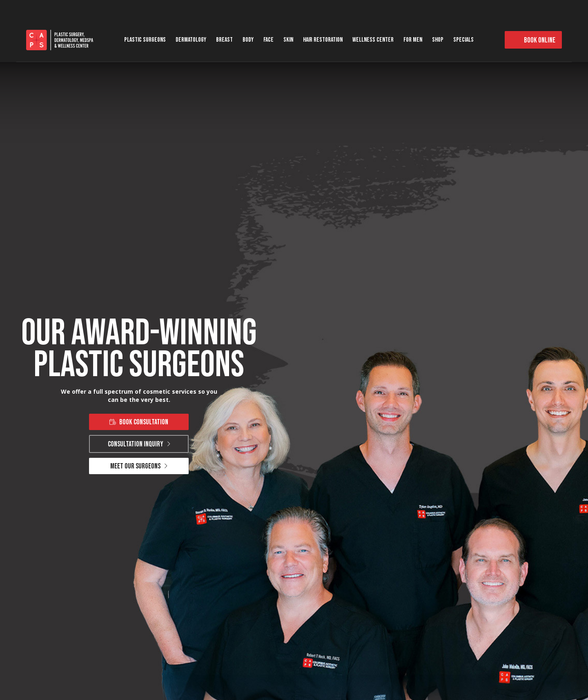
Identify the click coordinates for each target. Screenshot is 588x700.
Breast (224, 40)
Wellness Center (373, 40)
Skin (288, 40)
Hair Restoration (323, 40)
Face (268, 40)
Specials (463, 40)
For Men (413, 40)
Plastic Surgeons (145, 40)
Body (248, 40)
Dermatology (191, 40)
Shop (438, 40)
